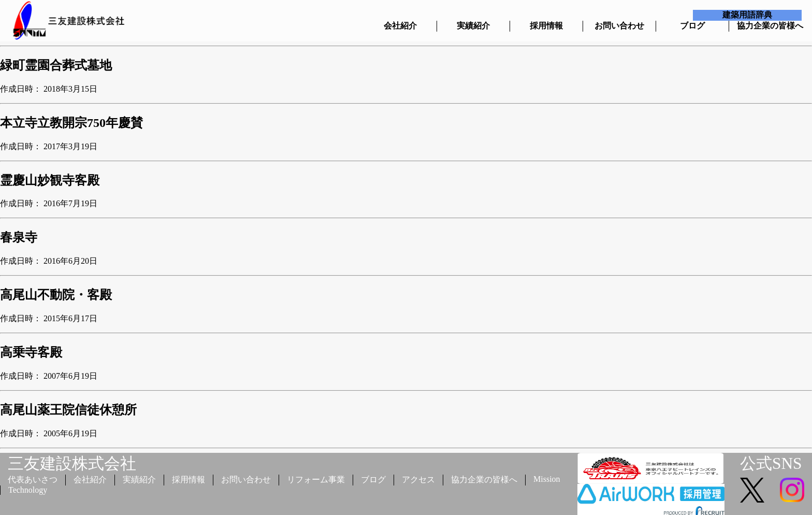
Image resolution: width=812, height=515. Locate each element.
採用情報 (546, 26)
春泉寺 (19, 237)
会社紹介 (400, 26)
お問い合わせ (619, 26)
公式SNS (771, 463)
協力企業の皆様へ (765, 26)
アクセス (418, 480)
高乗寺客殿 (31, 352)
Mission (547, 479)
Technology (28, 490)
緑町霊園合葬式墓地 (56, 65)
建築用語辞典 (747, 15)
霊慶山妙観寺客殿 (50, 180)
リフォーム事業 (316, 480)
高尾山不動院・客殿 (56, 295)
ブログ (692, 26)
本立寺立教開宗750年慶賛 (71, 123)
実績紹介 (473, 26)
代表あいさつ (33, 480)
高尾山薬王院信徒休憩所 (68, 410)
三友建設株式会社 (72, 463)
